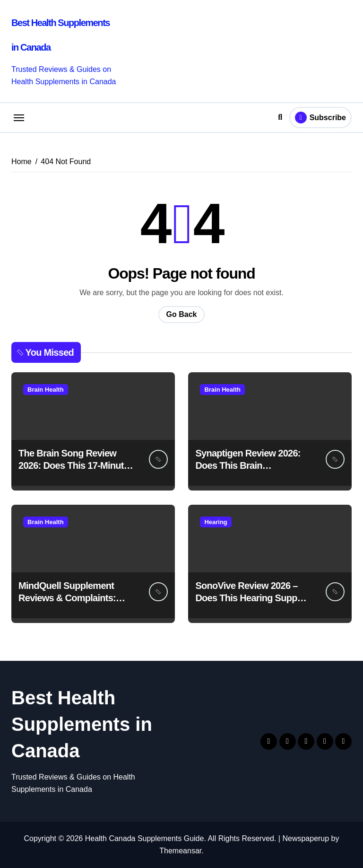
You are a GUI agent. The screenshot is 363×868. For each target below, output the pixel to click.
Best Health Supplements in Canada (82, 724)
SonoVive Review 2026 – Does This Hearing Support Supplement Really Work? (252, 598)
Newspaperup (306, 838)
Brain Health (46, 390)
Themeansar (180, 851)
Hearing (216, 522)
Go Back (182, 314)
